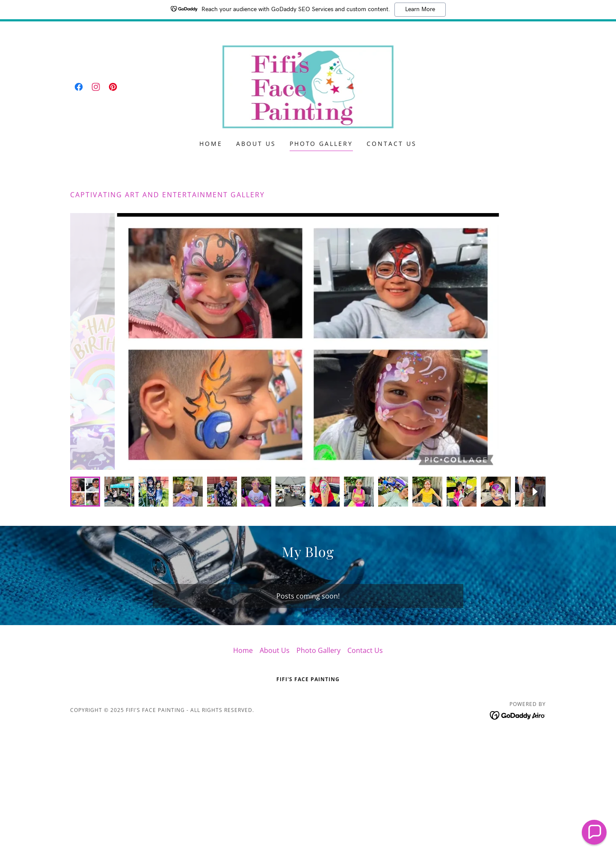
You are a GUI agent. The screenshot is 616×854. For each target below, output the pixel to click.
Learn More (420, 9)
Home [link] (211, 144)
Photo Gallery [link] (321, 144)
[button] (594, 832)
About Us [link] (256, 144)
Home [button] (243, 650)
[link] (79, 87)
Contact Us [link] (392, 144)
